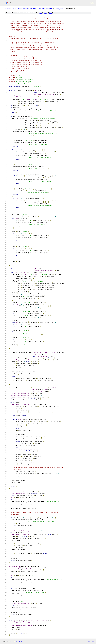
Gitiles (11, 641)
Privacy (15, 641)
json (93, 641)
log (46, 13)
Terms (20, 641)
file (41, 13)
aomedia (8, 9)
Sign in (92, 3)
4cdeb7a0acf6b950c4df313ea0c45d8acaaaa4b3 (35, 9)
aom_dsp (59, 9)
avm (14, 9)
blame (51, 13)
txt (89, 641)
